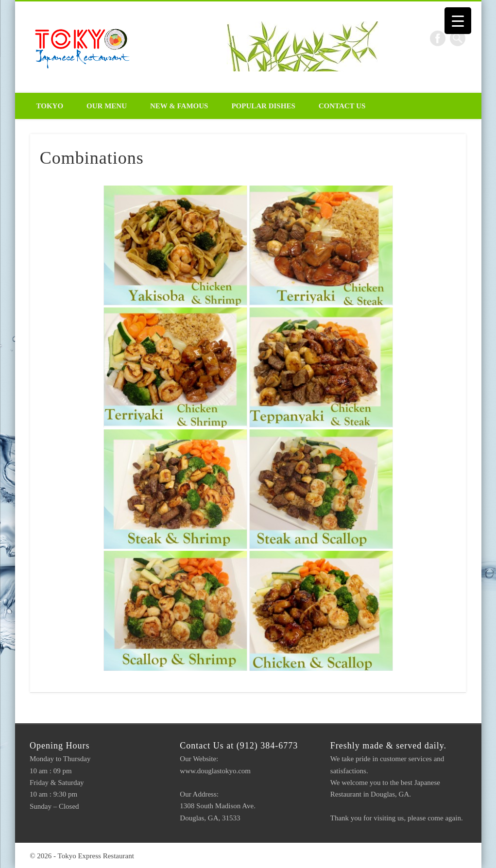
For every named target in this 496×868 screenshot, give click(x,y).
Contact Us (342, 106)
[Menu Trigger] (458, 21)
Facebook (438, 38)
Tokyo (50, 106)
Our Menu (107, 106)
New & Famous (179, 106)
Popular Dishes (263, 106)
